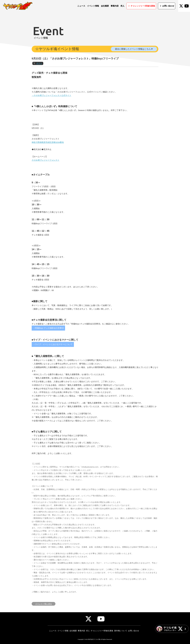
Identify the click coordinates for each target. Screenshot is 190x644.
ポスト (39, 74)
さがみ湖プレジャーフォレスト (46, 171)
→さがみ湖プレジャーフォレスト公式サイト (51, 106)
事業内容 (81, 631)
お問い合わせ (134, 631)
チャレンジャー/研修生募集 (102, 631)
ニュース (53, 631)
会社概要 (73, 631)
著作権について (121, 631)
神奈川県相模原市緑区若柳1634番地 (48, 153)
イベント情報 (63, 631)
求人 (88, 631)
